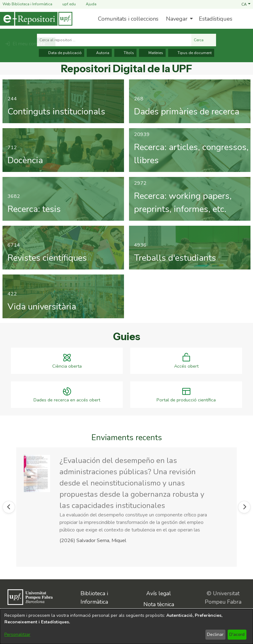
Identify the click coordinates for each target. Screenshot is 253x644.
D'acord (237, 634)
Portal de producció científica (186, 400)
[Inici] (36, 19)
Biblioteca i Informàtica (94, 597)
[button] (246, 4)
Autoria (99, 53)
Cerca (204, 40)
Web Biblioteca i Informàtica (27, 4)
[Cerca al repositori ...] (114, 40)
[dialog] (126, 626)
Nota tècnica (159, 603)
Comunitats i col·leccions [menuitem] (128, 19)
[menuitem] (179, 19)
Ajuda (87, 4)
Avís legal (159, 593)
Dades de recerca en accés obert (67, 400)
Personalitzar (17, 634)
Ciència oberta (67, 367)
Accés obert (186, 367)
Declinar (215, 634)
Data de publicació (62, 53)
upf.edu (65, 4)
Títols (125, 53)
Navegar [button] (177, 19)
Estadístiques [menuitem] (216, 19)
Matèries (152, 53)
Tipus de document (191, 53)
